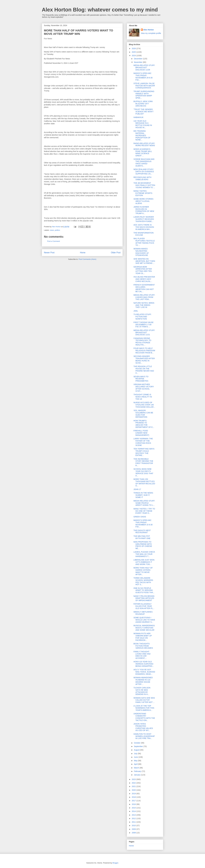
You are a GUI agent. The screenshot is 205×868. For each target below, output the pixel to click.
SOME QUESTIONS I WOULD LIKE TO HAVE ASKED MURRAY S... (144, 620)
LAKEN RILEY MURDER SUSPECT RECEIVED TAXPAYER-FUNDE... (144, 219)
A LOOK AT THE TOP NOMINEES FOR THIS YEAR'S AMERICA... (144, 708)
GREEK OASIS (140, 517)
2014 (134, 811)
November (138, 62)
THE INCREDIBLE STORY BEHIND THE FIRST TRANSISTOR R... (143, 462)
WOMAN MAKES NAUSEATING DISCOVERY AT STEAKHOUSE (141, 252)
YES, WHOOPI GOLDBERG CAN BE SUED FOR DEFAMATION (143, 414)
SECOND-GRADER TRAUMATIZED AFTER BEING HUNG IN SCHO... (144, 360)
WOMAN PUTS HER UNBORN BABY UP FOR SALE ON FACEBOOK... (143, 637)
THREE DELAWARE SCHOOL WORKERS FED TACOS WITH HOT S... (143, 581)
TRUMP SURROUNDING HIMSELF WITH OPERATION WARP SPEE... (144, 95)
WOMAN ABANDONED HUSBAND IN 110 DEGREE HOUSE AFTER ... (143, 681)
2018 (134, 797)
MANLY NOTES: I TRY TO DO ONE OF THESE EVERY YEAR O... (144, 511)
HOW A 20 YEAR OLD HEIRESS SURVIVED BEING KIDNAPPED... (144, 664)
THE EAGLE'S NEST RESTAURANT (142, 532)
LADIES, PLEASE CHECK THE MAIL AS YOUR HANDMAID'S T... (144, 554)
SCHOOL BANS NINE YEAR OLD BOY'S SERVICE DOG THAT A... (143, 472)
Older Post (116, 253)
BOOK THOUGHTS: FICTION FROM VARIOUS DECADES (143, 646)
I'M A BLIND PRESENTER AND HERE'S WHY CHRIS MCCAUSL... (144, 279)
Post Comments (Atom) (87, 259)
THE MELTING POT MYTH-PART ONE (142, 537)
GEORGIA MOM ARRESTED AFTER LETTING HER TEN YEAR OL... (143, 270)
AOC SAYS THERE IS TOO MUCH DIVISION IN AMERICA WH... (144, 227)
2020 (134, 790)
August (137, 750)
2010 (134, 826)
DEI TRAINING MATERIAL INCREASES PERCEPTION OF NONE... (142, 135)
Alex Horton (149, 30)
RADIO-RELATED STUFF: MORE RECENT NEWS (144, 144)
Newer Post (49, 253)
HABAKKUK (138, 117)
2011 (134, 822)
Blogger (115, 863)
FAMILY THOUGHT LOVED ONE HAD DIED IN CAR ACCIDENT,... (142, 655)
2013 (134, 815)
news (52, 230)
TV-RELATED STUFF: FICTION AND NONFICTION (143, 317)
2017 (134, 801)
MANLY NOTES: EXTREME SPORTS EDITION (143, 193)
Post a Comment (54, 241)
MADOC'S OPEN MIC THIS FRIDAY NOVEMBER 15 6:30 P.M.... (143, 523)
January (137, 775)
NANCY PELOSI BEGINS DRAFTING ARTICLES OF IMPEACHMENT (144, 598)
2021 (134, 786)
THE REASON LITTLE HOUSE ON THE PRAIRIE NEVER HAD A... (144, 370)
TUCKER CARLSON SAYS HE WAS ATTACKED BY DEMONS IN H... (142, 691)
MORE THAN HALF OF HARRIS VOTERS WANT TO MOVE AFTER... (143, 571)
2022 (134, 783)
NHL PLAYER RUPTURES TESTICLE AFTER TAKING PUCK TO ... (144, 242)
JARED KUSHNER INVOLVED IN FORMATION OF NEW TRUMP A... (144, 210)
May (136, 761)
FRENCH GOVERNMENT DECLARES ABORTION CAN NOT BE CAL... (144, 288)
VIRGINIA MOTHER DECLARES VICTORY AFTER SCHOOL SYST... (144, 388)
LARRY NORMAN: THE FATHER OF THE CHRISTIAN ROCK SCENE (143, 442)
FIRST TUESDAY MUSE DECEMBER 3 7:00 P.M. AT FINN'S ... (143, 325)
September (139, 746)
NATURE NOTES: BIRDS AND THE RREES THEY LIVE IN (144, 305)
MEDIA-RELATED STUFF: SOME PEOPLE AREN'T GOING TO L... (144, 503)
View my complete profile (151, 33)
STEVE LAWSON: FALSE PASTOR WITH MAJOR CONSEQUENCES (144, 86)
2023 (134, 779)
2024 (134, 56)
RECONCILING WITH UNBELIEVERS (142, 178)
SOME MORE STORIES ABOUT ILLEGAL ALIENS (143, 201)
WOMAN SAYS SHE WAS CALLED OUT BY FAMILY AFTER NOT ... (144, 700)
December (138, 59)
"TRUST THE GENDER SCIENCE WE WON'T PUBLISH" (143, 112)
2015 (134, 808)
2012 (134, 818)
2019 (134, 794)
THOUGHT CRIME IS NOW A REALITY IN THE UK (143, 397)
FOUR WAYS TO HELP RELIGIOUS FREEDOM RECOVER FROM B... (144, 351)
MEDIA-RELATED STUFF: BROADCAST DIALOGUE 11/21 (144, 333)
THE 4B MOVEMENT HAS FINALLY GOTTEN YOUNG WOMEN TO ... (144, 185)
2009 (134, 829)
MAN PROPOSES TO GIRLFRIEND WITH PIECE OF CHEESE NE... (143, 545)
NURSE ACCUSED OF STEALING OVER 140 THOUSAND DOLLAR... (144, 405)
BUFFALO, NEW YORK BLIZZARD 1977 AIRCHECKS (143, 104)
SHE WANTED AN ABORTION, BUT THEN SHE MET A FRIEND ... (144, 261)
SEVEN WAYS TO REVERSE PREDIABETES (141, 379)
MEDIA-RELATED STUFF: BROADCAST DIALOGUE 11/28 (144, 68)
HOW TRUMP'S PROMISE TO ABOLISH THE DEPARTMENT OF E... (144, 424)
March (137, 768)
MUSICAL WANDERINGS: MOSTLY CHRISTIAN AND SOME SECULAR (144, 628)
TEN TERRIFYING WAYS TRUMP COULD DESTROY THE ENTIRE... (144, 452)
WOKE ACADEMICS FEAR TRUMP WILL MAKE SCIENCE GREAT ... (143, 152)
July (136, 754)
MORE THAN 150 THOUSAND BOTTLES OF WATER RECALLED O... (144, 482)
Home (83, 253)
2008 (134, 833)
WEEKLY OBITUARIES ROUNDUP (143, 613)
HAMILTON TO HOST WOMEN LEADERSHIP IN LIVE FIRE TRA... (144, 736)
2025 (134, 52)
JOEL (136, 311)
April (136, 764)
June (136, 757)
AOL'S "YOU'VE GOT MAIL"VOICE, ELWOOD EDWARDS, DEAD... (144, 672)
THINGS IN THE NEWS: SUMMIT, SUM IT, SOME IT (143, 495)
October (137, 743)
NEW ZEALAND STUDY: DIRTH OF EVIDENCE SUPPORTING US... (144, 172)
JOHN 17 (137, 489)
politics (57, 230)
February (138, 771)
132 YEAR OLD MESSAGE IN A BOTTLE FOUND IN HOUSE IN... (143, 124)
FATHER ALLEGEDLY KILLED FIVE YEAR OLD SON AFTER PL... (144, 606)
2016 (134, 804)
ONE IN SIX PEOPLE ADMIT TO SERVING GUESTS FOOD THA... (144, 590)
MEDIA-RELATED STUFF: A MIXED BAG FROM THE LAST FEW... (144, 297)
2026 (134, 48)
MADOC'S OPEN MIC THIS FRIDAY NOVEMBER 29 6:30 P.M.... (143, 77)
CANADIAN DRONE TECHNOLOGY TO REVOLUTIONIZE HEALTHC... (142, 342)
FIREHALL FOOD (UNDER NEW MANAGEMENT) (141, 433)
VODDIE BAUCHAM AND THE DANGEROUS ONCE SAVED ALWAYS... (144, 162)
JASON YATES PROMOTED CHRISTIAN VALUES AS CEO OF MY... (143, 727)
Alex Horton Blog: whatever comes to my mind (100, 10)
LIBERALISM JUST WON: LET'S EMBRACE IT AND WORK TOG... (144, 562)
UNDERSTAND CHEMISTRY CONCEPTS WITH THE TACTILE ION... (144, 717)
